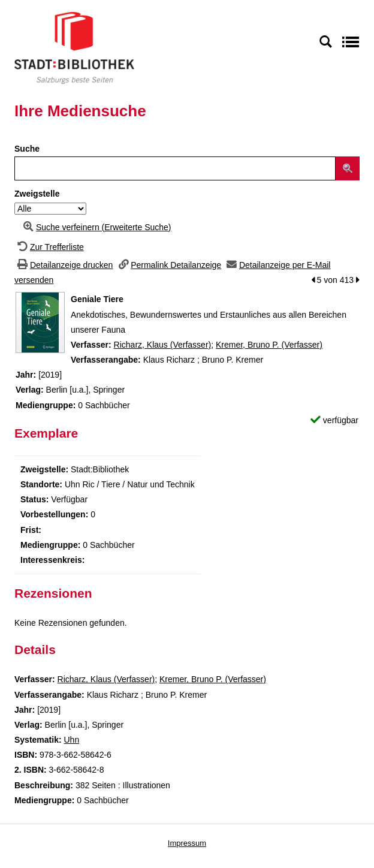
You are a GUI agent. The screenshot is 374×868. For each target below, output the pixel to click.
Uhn (71, 740)
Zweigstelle (37, 194)
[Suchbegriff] (175, 168)
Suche (27, 149)
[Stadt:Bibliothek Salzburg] (74, 47)
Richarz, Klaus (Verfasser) (163, 345)
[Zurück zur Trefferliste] (49, 247)
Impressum (187, 843)
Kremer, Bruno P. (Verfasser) (269, 345)
